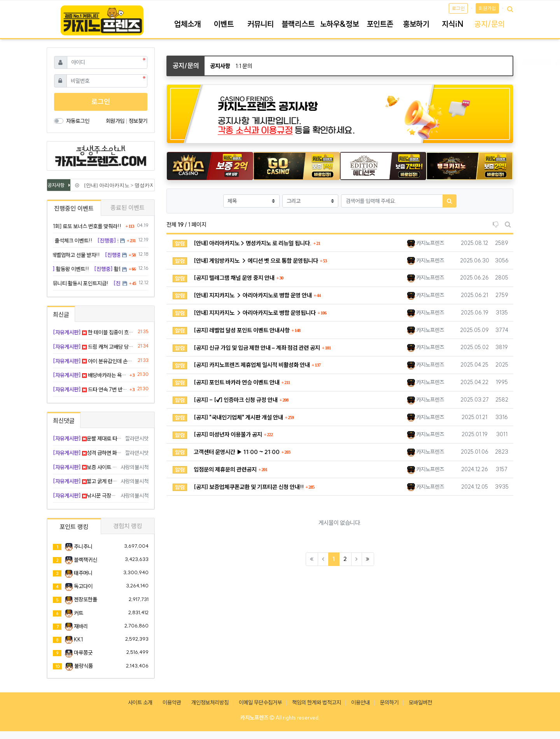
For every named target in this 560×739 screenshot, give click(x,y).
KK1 (78, 639)
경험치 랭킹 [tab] (128, 526)
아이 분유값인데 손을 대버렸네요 (94, 361)
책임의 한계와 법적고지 (317, 702)
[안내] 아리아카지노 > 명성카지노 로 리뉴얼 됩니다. (140, 185)
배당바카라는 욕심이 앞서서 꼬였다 (90, 375)
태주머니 (83, 573)
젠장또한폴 (86, 599)
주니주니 (83, 547)
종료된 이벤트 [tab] (128, 208)
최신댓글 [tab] (64, 421)
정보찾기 (138, 121)
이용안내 (360, 702)
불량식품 (84, 666)
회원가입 (487, 8)
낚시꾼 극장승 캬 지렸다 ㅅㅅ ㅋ (85, 496)
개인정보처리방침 (210, 702)
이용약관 (172, 702)
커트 (79, 613)
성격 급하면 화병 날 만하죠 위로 (88, 453)
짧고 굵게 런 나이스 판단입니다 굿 (85, 481)
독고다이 (83, 586)
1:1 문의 (244, 66)
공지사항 (220, 66)
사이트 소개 (140, 702)
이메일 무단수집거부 (260, 702)
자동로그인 (78, 121)
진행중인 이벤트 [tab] (74, 208)
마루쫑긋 (83, 653)
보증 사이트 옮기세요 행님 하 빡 (85, 467)
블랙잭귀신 (86, 560)
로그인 (458, 8)
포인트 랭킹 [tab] (74, 527)
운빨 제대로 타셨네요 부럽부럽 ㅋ (88, 439)
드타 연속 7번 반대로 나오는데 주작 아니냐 (90, 390)
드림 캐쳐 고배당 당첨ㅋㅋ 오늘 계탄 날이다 (94, 347)
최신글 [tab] (61, 314)
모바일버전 (420, 702)
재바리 (81, 626)
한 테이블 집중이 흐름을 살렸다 (94, 332)
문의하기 (389, 702)
